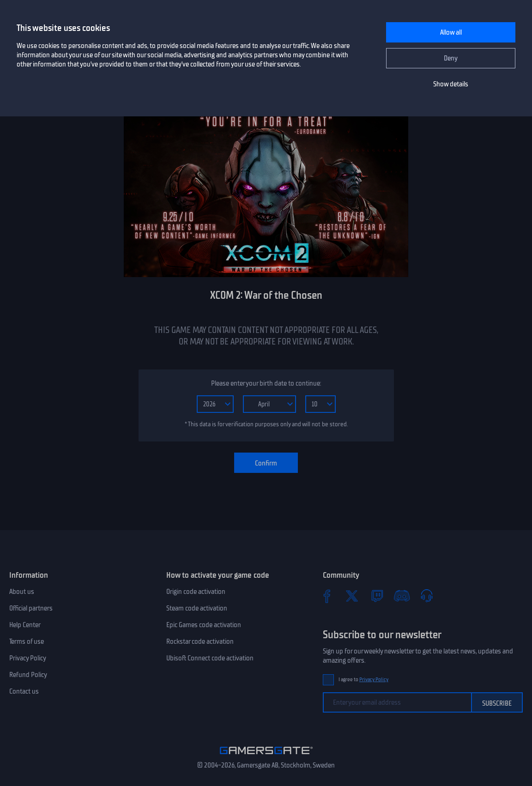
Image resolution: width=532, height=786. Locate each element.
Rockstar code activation (200, 641)
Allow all (451, 32)
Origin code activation (196, 592)
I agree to (363, 680)
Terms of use (27, 641)
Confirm (266, 463)
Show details (451, 84)
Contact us (24, 691)
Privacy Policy (28, 658)
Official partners (31, 608)
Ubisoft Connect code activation (210, 658)
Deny (451, 58)
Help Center (25, 625)
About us (22, 592)
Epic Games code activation (204, 625)
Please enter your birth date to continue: (266, 383)
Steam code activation (197, 608)
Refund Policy (28, 675)
